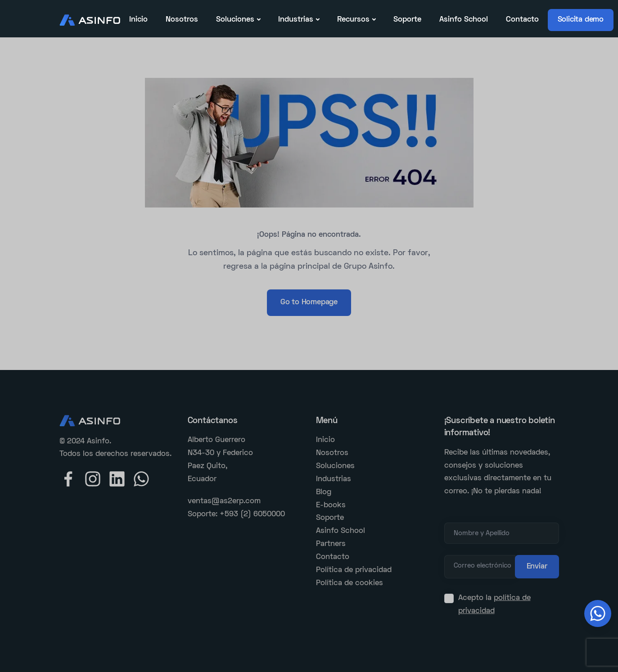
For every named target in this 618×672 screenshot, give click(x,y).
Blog (324, 492)
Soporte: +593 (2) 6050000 (236, 514)
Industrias (296, 20)
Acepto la (494, 605)
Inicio (138, 20)
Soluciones (235, 20)
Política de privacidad (354, 570)
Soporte (407, 20)
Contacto (522, 20)
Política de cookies (350, 583)
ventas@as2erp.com (224, 501)
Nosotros (182, 20)
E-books (331, 505)
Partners (331, 544)
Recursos (353, 20)
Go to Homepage (309, 302)
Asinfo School (464, 20)
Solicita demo (581, 20)
